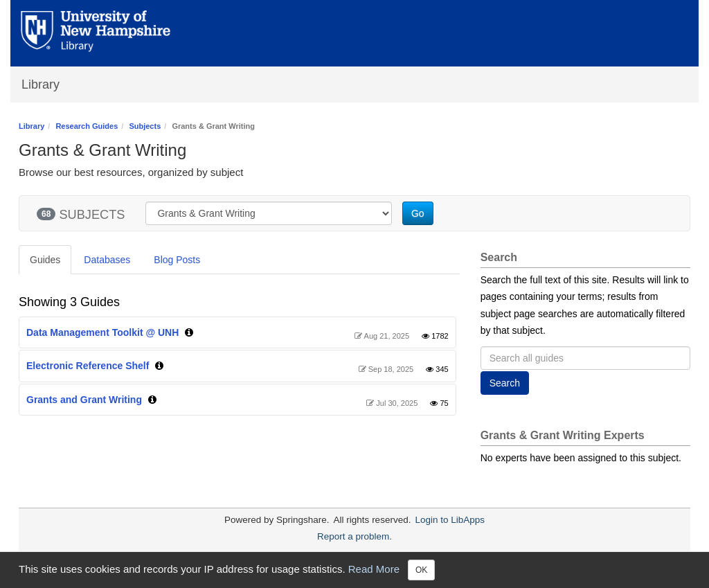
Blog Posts (177, 260)
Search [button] (505, 383)
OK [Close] (421, 570)
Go (418, 213)
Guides (45, 260)
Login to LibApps (450, 520)
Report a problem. (354, 536)
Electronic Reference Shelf (88, 366)
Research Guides (87, 126)
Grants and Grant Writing (84, 400)
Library (41, 84)
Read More (374, 569)
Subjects (145, 126)
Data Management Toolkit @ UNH (102, 332)
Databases (107, 260)
